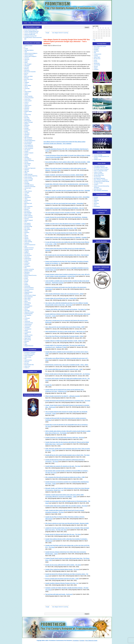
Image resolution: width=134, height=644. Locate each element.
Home (26, 23)
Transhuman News (29, 323)
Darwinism (27, 108)
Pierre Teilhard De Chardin (100, 46)
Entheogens (27, 119)
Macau (26, 202)
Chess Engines (28, 92)
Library (96, 60)
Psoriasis (26, 265)
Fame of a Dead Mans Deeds (101, 171)
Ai (25, 47)
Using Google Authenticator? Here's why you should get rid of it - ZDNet (64, 294)
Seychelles (27, 291)
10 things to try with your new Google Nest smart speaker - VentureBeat (64, 203)
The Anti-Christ (97, 177)
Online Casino (28, 240)
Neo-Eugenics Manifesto (100, 178)
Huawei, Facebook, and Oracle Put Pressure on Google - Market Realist (64, 175)
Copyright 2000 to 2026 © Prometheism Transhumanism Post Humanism (54, 641)
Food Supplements (29, 145)
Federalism (27, 134)
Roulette (26, 282)
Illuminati (26, 182)
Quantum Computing (29, 269)
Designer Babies (28, 112)
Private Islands (28, 260)
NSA (25, 234)
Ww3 (26, 343)
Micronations (27, 211)
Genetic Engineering (29, 161)
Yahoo (26, 344)
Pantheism (27, 243)
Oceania (26, 236)
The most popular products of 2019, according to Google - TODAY (63, 213)
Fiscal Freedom (28, 144)
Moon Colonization (29, 217)
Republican (27, 274)
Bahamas (27, 69)
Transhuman (27, 321)
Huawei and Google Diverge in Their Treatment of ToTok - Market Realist (65, 179)
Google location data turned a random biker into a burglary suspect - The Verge (66, 506)
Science (96, 199)
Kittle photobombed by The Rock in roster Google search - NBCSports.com (65, 332)
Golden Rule (27, 165)
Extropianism (27, 130)
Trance (26, 320)
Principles (96, 50)
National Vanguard (29, 220)
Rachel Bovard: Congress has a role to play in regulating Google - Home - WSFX (67, 365)
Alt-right (26, 49)
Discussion (96, 203)
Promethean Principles (30, 354)
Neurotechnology (28, 226)
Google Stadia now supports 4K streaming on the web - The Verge (63, 466)
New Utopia (27, 228)
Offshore (26, 237)
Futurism (26, 154)
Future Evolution (28, 360)
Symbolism (96, 51)
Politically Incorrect (29, 249)
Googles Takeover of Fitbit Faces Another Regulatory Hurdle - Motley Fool (65, 341)
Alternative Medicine (29, 50)
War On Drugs (28, 340)
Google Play (49, 385)
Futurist (26, 156)
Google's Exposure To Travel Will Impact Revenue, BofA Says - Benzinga (65, 438)
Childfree (26, 93)
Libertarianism (28, 197)
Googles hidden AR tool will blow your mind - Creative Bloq (61, 298)
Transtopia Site (36, 23)
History (26, 173)
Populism (26, 252)
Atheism (26, 61)
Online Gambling (28, 242)
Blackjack (27, 78)
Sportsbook (27, 304)
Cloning (26, 95)
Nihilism (26, 231)
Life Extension (28, 200)
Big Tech (26, 73)
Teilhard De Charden (29, 312)
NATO (26, 222)
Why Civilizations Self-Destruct (101, 191)
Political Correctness (29, 248)
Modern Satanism (28, 216)
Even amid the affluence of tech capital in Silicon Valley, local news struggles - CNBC (68, 162)
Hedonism (27, 170)
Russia (26, 283)
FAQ (30, 23)
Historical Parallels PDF (30, 34)
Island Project (97, 57)
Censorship (27, 89)
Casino (26, 84)
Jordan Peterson (28, 191)
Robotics (26, 277)
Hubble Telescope (28, 174)
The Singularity (28, 315)
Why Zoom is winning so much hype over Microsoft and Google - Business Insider (67, 523)
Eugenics (26, 124)
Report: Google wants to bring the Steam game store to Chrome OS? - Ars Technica (68, 374)
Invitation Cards (97, 160)
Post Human (27, 254)
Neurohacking (28, 225)
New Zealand (27, 229)
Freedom (26, 151)
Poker (26, 246)
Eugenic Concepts (29, 122)
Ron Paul (26, 280)
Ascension (27, 58)
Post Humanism (28, 255)
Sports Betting (28, 303)
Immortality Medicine (29, 185)
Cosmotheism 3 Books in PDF (101, 168)
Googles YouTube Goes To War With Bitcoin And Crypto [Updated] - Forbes (65, 224)
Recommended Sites (29, 365)
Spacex (26, 301)
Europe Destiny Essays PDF (31, 30)
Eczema (26, 116)
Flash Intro (27, 362)
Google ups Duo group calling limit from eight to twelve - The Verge (63, 565)
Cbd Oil (26, 87)
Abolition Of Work (28, 46)
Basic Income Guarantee (30, 72)
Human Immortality (29, 179)
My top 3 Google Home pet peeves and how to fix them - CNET (62, 579)
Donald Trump (28, 115)
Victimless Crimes (28, 335)
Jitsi (25, 190)
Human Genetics (28, 177)
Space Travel (27, 300)
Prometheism (97, 206)
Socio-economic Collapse (30, 295)
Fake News (27, 133)
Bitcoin (26, 75)
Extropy (26, 131)
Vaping (26, 334)
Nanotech (27, 219)
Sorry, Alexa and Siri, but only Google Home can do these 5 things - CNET (65, 327)
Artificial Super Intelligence (30, 56)
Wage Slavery (28, 338)
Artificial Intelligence (29, 55)
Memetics (27, 210)
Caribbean (27, 82)
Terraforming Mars (29, 314)
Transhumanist (28, 326)
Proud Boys (27, 263)
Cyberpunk (27, 107)
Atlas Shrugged (28, 64)
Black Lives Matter (29, 76)
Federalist (27, 136)
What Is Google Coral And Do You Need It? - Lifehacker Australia (62, 396)
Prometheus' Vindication (30, 352)
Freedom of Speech (29, 153)
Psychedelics (27, 266)
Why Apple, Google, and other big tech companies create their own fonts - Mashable (68, 190)
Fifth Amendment (28, 138)
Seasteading (27, 286)
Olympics (26, 239)
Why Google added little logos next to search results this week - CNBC (64, 369)
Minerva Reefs (28, 214)
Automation (27, 66)
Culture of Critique (98, 172)
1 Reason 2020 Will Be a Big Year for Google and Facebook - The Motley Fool (66, 309)
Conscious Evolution (29, 98)
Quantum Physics (28, 271)
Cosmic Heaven (28, 101)
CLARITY (96, 185)
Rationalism (27, 272)
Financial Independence (30, 141)
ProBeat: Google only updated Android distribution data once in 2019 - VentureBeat (67, 197)
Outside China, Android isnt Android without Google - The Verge (62, 569)
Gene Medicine (28, 159)
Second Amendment (29, 288)
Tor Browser (27, 318)
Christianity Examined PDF (30, 36)
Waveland (27, 341)
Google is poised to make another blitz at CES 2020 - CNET (61, 228)
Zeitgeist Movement (29, 346)
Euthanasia (27, 125)
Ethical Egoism (28, 121)
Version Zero (27, 366)
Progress (26, 262)
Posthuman (27, 257)
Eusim (95, 205)
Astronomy (27, 59)
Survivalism (27, 308)
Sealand (26, 285)
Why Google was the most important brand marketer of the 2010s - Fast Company (67, 255)
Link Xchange (97, 65)
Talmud (26, 309)
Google (26, 167)
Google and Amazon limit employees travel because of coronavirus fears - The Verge (68, 401)
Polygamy (27, 251)
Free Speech (27, 150)
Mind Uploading (28, 213)
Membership (97, 63)
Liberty (26, 199)
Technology (27, 311)
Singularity (27, 294)
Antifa (26, 52)
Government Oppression (30, 168)
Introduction (97, 48)
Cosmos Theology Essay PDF (31, 33)
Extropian (27, 128)
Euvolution (82, 641)
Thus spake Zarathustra (99, 166)
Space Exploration (29, 297)
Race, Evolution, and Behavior (101, 180)
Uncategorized (28, 332)
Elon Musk (27, 118)
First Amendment (28, 142)
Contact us (27, 368)
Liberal (26, 194)
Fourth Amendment (29, 147)
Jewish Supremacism (99, 174)
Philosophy (96, 200)
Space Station (28, 298)
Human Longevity (28, 180)
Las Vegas (27, 193)
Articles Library (28, 357)
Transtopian (27, 327)
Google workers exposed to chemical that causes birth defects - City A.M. (65, 208)
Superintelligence (28, 306)
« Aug (94, 40)
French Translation (29, 356)
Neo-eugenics (28, 223)
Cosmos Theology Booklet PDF (31, 31)
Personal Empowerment (30, 245)
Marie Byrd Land (28, 203)
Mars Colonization (28, 206)
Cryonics (26, 104)
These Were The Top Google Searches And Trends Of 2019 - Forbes (63, 233)
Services (96, 66)
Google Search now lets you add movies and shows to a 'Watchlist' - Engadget (66, 237)
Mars (26, 205)
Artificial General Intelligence (31, 53)
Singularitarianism (28, 292)
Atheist (26, 63)
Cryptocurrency (28, 105)
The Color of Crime (98, 183)
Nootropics (27, 233)
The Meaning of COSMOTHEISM (101, 181)
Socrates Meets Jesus (99, 175)
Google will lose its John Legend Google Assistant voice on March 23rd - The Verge (67, 455)
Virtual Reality (28, 337)
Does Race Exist (98, 189)
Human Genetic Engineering (31, 176)
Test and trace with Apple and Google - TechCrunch (59, 594)
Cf (25, 90)
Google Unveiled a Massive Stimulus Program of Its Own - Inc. (62, 583)
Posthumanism (28, 259)
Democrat (27, 110)
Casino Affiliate (28, 85)
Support (96, 68)
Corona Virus (27, 99)
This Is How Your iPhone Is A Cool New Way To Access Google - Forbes (64, 336)
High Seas (27, 171)
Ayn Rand (27, 67)
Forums (96, 62)
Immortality (27, 184)
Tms (25, 317)
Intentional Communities (30, 187)
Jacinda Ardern (28, 188)
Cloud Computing (28, 96)
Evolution (26, 127)
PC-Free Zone (97, 59)
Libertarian (27, 196)
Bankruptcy (27, 70)
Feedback (96, 69)
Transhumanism (28, 324)
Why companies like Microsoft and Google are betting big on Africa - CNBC (65, 477)
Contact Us (45, 23)
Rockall (26, 278)
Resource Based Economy (30, 275)
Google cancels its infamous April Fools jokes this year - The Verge (63, 534)
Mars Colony (27, 208)
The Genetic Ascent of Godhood (101, 169)
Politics (96, 202)
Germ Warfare (28, 164)
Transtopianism (28, 329)
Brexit (26, 81)
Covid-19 (26, 102)
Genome (26, 162)
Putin (26, 268)
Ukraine (26, 331)
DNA (25, 113)
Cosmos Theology (98, 155)
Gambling (27, 157)
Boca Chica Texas (28, 79)
